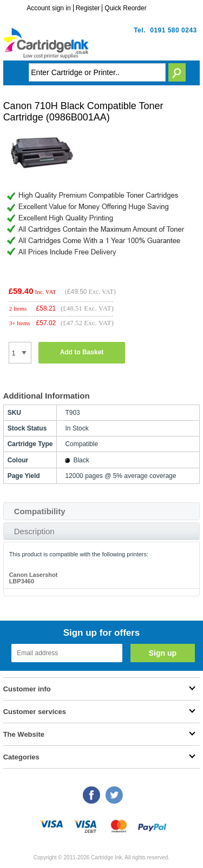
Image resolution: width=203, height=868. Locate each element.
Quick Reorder (125, 8)
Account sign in (48, 8)
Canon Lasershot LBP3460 (34, 578)
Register (88, 8)
